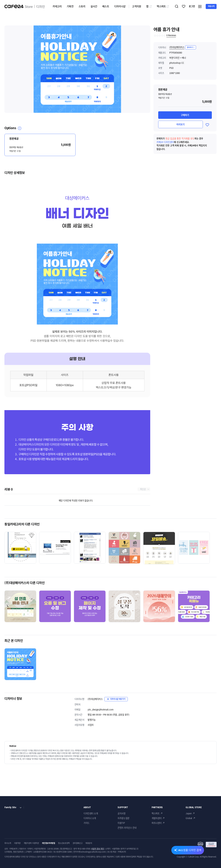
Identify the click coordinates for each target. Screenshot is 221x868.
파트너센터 (157, 823)
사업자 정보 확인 (97, 849)
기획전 (70, 6)
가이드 (87, 823)
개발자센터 (157, 818)
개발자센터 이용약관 (31, 843)
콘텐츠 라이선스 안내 (127, 828)
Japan (189, 813)
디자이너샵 (120, 6)
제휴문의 (89, 843)
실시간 (94, 6)
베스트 (106, 6)
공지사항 (121, 813)
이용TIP (121, 823)
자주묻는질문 (124, 818)
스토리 (82, 6)
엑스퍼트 (163, 6)
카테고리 (57, 6)
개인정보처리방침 (48, 843)
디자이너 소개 (90, 818)
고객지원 (137, 6)
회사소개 (8, 843)
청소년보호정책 (64, 843)
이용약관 (17, 843)
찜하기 (184, 6)
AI (190, 850)
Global (189, 818)
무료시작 (211, 6)
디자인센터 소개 (91, 813)
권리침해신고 (78, 843)
